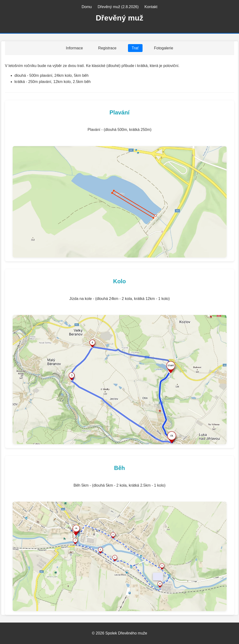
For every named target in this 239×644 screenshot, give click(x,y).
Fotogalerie (164, 48)
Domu (87, 7)
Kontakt (151, 7)
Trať (135, 48)
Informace (74, 48)
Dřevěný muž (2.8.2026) (118, 7)
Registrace (107, 48)
